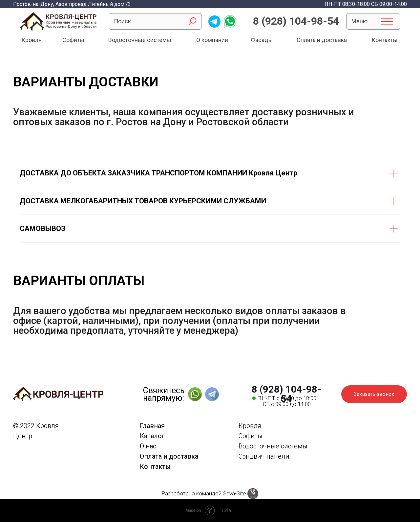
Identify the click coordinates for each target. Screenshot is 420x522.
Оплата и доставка (322, 40)
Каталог (152, 436)
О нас (148, 446)
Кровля (31, 40)
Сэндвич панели (264, 456)
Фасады (262, 40)
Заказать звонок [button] (374, 394)
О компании (212, 40)
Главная (152, 426)
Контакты (385, 40)
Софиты (73, 40)
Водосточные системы (140, 40)
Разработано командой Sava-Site (204, 493)
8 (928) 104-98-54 (296, 21)
